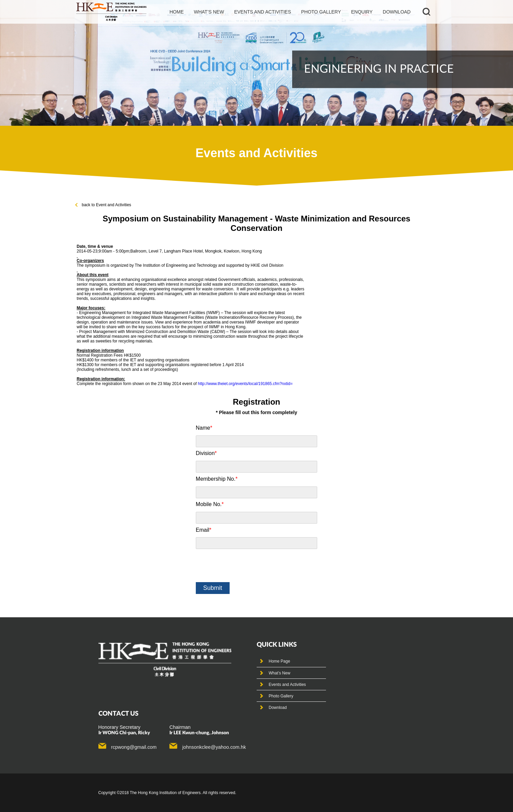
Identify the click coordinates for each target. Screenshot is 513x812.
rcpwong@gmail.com (134, 747)
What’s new (209, 12)
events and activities (262, 12)
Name (204, 428)
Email (204, 530)
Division (206, 453)
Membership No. (217, 479)
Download (397, 12)
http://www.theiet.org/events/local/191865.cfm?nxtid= (245, 384)
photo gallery (321, 12)
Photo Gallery (281, 696)
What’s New (280, 673)
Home (177, 12)
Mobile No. (210, 504)
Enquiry (362, 12)
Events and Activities (287, 685)
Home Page (279, 661)
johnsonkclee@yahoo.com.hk (214, 747)
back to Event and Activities (103, 205)
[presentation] (247, 566)
